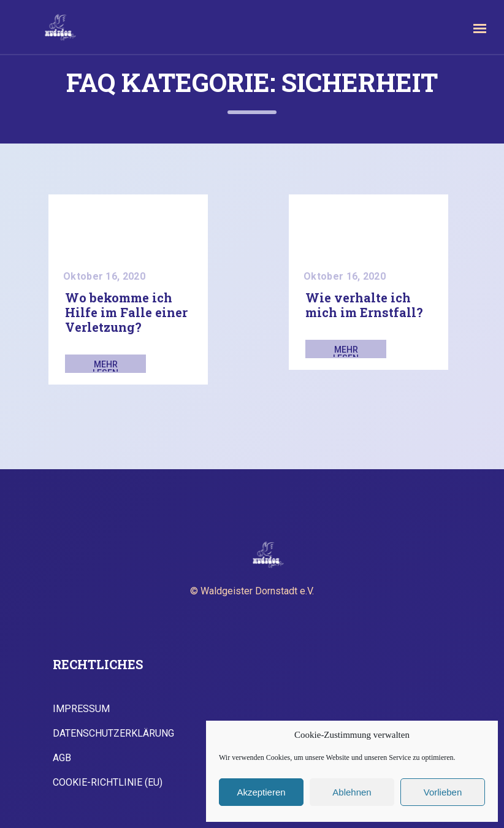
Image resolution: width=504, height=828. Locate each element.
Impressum (81, 709)
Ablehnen (352, 792)
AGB (62, 758)
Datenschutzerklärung (113, 734)
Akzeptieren (261, 792)
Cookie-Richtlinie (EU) (108, 783)
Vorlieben (443, 792)
